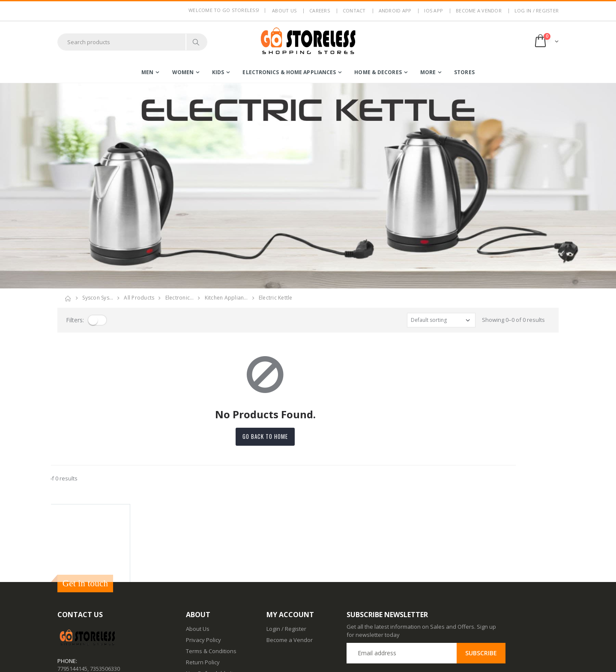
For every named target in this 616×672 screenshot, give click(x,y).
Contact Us (200, 626)
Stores (464, 72)
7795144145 (72, 591)
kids (218, 72)
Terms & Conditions (211, 573)
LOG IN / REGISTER (537, 10)
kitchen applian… (226, 298)
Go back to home (308, 436)
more (428, 72)
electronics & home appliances (289, 72)
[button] (546, 42)
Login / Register (286, 551)
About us (284, 10)
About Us (198, 551)
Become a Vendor (479, 10)
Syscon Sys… (98, 298)
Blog (191, 615)
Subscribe (481, 575)
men (147, 72)
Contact (354, 10)
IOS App (434, 10)
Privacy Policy (203, 562)
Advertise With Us (209, 659)
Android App (395, 10)
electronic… (180, 298)
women (183, 72)
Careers (320, 10)
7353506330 (105, 591)
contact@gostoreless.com (91, 612)
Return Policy (203, 584)
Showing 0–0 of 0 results (513, 320)
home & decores (378, 72)
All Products (139, 298)
